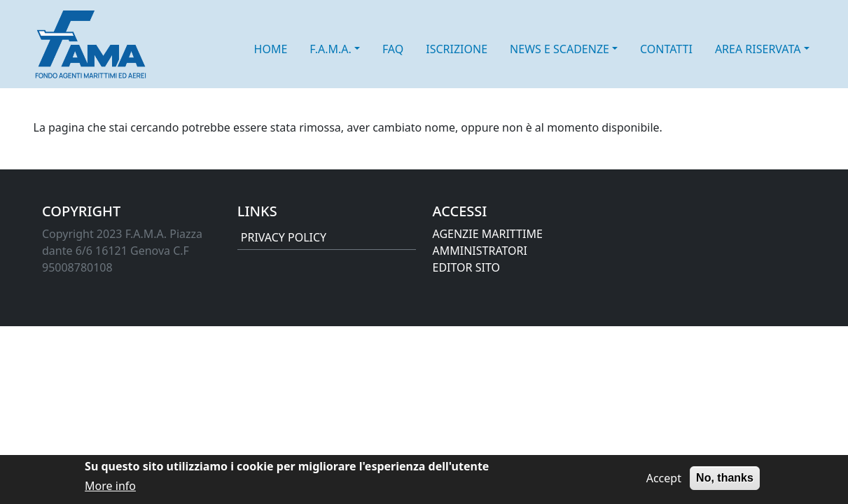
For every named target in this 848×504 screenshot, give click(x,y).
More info (110, 489)
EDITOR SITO (466, 267)
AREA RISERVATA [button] (758, 49)
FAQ (393, 49)
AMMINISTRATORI (480, 251)
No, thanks (725, 481)
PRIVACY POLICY (284, 237)
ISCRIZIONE (457, 49)
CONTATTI (666, 49)
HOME (271, 49)
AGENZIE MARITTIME (488, 234)
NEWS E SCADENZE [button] (559, 49)
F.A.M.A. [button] (330, 49)
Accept (664, 482)
